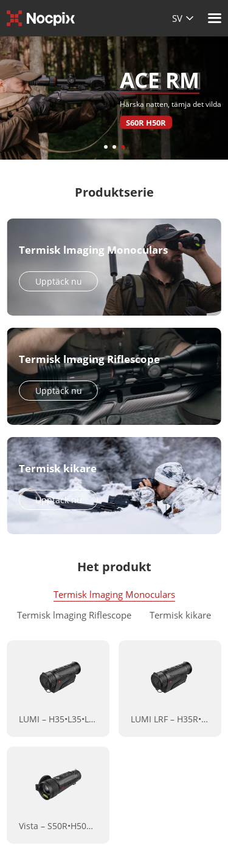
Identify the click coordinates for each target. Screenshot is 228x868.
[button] (106, 147)
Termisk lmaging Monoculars (114, 594)
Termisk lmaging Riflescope (74, 615)
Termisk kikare (180, 615)
